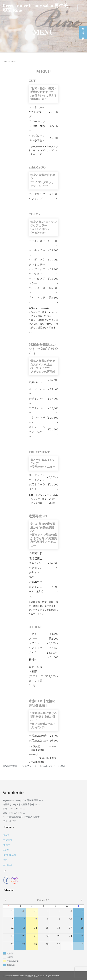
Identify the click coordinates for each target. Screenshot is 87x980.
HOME (6, 61)
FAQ (5, 860)
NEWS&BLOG (9, 855)
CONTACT (7, 865)
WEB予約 (83, 32)
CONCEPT (7, 840)
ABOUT (6, 845)
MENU (6, 850)
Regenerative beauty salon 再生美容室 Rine (35, 8)
